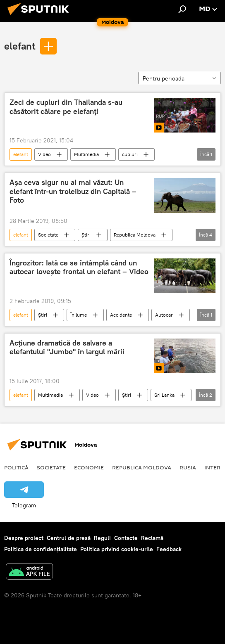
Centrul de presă (69, 538)
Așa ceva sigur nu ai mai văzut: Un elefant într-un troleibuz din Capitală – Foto (73, 191)
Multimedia (86, 154)
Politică (16, 467)
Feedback (169, 549)
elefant (20, 46)
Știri (86, 235)
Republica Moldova (135, 235)
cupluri (130, 154)
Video (44, 154)
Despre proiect (24, 538)
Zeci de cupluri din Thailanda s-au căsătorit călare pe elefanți (66, 107)
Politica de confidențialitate (41, 549)
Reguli (102, 538)
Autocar (164, 315)
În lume (79, 315)
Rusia (188, 467)
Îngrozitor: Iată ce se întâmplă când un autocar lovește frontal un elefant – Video (79, 268)
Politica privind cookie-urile (117, 549)
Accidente (121, 315)
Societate (48, 235)
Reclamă (152, 538)
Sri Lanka (164, 395)
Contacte (126, 538)
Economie (89, 467)
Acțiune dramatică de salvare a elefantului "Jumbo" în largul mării (67, 348)
